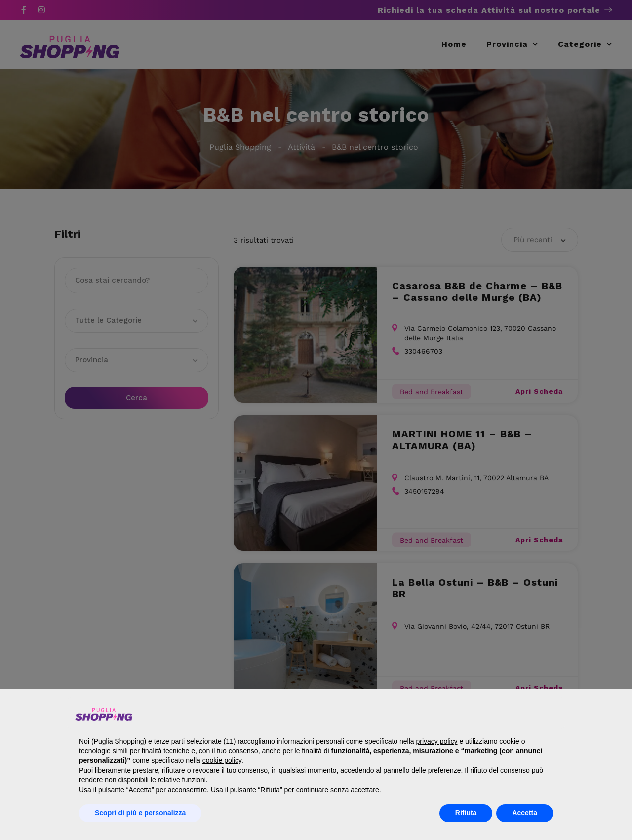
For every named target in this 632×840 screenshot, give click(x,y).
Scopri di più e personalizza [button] (140, 813)
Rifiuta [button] (466, 813)
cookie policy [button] (222, 760)
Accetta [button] (525, 813)
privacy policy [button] (436, 741)
